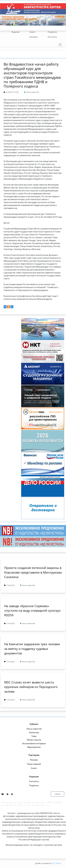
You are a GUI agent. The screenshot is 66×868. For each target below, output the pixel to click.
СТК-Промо (56, 863)
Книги (32, 32)
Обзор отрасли (34, 740)
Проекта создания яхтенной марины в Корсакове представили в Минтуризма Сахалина (33, 572)
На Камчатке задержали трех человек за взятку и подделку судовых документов (32, 649)
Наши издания (34, 764)
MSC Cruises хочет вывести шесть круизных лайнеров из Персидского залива (31, 687)
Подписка (52, 32)
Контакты (52, 37)
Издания (15, 32)
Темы (34, 736)
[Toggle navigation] (60, 45)
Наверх (57, 794)
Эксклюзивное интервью (34, 743)
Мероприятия (34, 747)
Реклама (34, 37)
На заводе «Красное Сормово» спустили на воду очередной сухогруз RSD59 (32, 610)
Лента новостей (34, 729)
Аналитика (34, 732)
